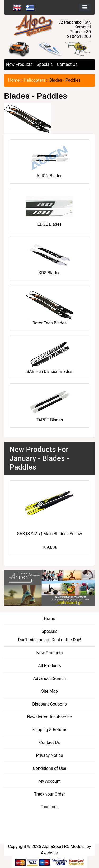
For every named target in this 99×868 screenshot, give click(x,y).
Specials (45, 64)
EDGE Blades (50, 209)
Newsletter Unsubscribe (50, 717)
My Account (49, 781)
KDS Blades (50, 258)
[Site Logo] (50, 25)
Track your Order (49, 794)
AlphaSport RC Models (63, 847)
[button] (15, 49)
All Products (49, 666)
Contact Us (67, 64)
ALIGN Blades (50, 161)
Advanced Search (50, 679)
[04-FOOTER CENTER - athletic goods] (49, 588)
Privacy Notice (49, 755)
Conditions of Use (49, 768)
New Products (19, 64)
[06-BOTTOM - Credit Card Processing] (49, 862)
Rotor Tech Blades (50, 307)
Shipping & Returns (49, 730)
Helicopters (35, 80)
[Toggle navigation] (85, 7)
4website (49, 853)
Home (14, 80)
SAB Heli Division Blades (50, 357)
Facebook (49, 807)
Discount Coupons (49, 704)
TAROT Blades (50, 405)
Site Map (49, 691)
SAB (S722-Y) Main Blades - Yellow (49, 534)
